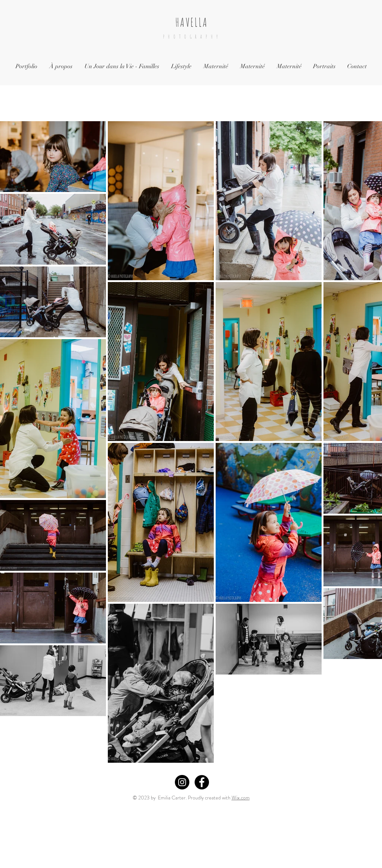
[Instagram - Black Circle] (182, 782)
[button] (122, 67)
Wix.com (241, 798)
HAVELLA (192, 22)
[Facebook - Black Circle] (202, 782)
